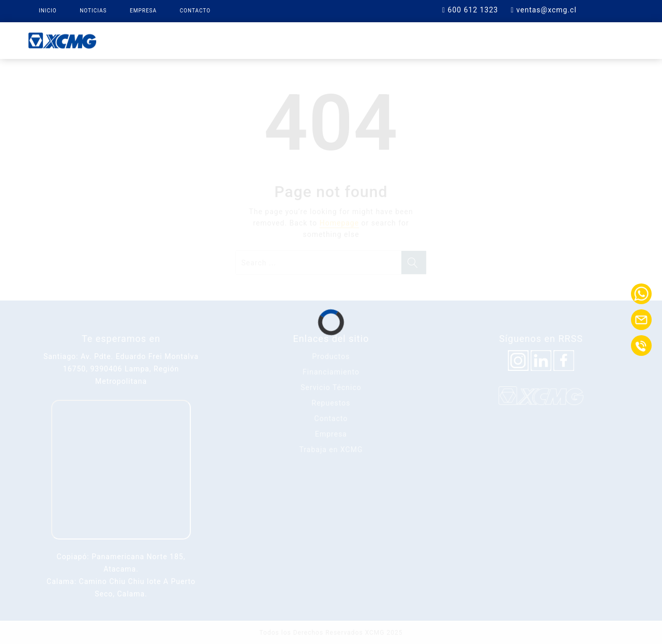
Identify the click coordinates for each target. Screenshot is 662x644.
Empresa (143, 11)
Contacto (195, 11)
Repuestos (381, 40)
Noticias (93, 11)
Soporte (439, 40)
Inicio (48, 11)
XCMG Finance (312, 40)
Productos (241, 40)
